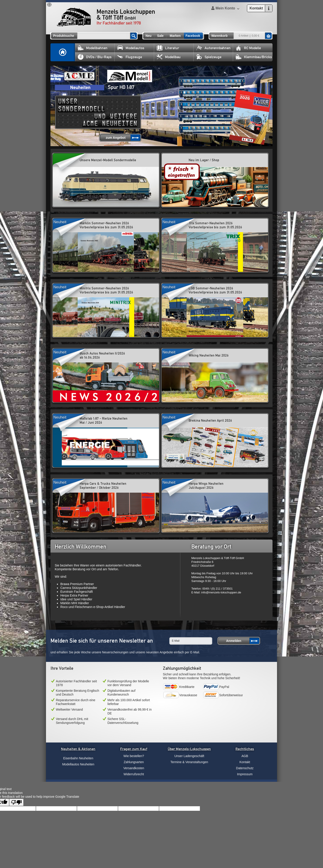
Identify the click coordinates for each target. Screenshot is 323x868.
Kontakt (245, 762)
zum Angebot (116, 138)
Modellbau (169, 57)
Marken (175, 36)
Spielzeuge (209, 57)
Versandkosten (134, 768)
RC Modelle (248, 48)
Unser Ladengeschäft (189, 756)
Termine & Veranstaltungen (189, 762)
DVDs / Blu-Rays (95, 57)
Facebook (193, 36)
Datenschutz (245, 768)
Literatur (168, 48)
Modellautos (131, 48)
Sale (160, 36)
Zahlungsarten (134, 762)
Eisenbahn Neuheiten (78, 758)
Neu (148, 36)
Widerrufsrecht (134, 774)
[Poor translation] (16, 802)
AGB (245, 756)
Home (63, 52)
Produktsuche (64, 36)
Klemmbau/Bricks (254, 57)
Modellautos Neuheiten (78, 764)
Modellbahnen (93, 48)
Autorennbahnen (213, 48)
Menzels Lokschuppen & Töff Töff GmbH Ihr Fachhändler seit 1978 (106, 17)
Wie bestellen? (134, 756)
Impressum (245, 774)
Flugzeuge (130, 57)
